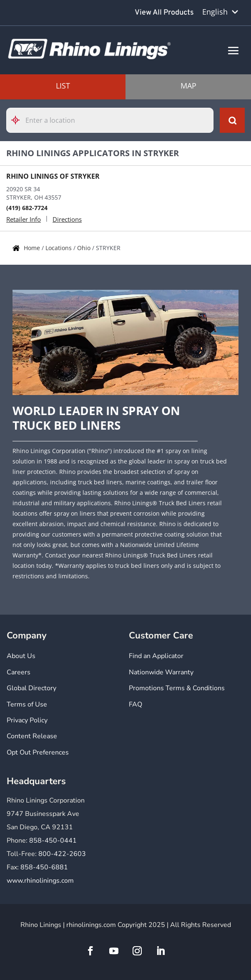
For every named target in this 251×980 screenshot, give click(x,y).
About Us (21, 656)
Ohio (85, 248)
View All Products (164, 13)
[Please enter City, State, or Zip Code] (110, 120)
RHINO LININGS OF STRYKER (53, 176)
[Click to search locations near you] (19, 120)
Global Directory (31, 688)
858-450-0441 (53, 841)
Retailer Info (24, 219)
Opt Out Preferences (38, 752)
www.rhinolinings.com (40, 881)
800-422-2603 (62, 854)
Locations (59, 248)
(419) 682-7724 (27, 208)
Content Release (32, 736)
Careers (19, 672)
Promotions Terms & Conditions (177, 688)
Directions (67, 219)
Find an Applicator (156, 656)
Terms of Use (27, 704)
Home (33, 248)
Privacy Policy (27, 720)
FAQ (136, 704)
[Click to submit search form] (232, 120)
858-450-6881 (44, 867)
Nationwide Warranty (161, 672)
